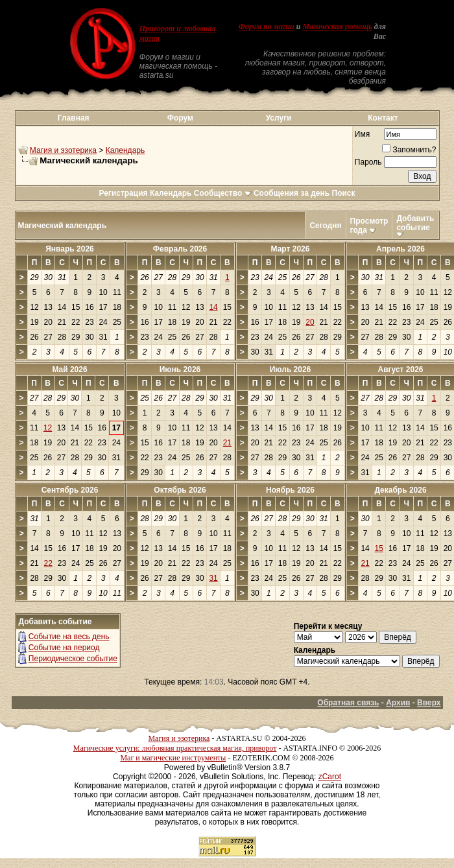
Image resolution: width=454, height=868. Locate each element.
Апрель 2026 (400, 249)
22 (48, 563)
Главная (74, 118)
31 (213, 578)
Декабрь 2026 (400, 490)
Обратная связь (348, 703)
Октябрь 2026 (180, 490)
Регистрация (123, 193)
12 (48, 428)
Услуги (279, 118)
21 (227, 443)
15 (379, 548)
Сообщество (223, 193)
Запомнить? (409, 150)
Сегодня (325, 226)
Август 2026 (401, 369)
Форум (180, 118)
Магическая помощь (337, 27)
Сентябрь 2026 (70, 490)
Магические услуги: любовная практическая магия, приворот (175, 748)
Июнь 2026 (180, 369)
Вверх (429, 703)
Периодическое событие (73, 659)
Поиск (344, 193)
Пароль (368, 162)
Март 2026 (291, 249)
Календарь (125, 150)
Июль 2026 (291, 369)
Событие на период (64, 648)
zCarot (330, 777)
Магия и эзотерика (63, 150)
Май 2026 (69, 369)
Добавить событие (415, 223)
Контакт (383, 118)
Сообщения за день (292, 193)
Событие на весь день (69, 637)
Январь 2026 (70, 249)
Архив (398, 703)
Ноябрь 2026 (290, 490)
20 (310, 322)
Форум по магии (267, 27)
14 (213, 307)
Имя (362, 134)
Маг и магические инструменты (173, 758)
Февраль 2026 (180, 249)
